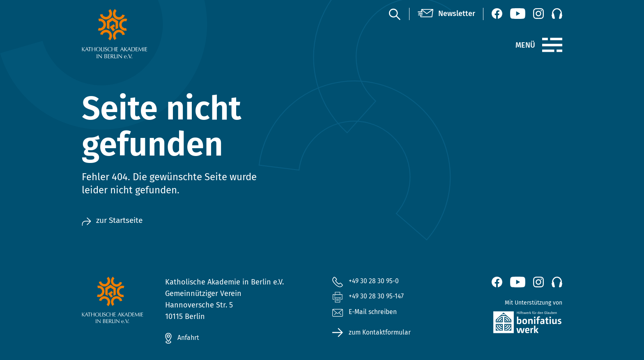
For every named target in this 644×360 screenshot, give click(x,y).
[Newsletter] (446, 14)
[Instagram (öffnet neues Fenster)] (538, 14)
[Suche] (394, 14)
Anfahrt (190, 338)
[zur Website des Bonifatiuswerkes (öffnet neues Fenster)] (510, 324)
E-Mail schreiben (369, 316)
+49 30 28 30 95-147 (381, 298)
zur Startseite (116, 221)
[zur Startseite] (134, 34)
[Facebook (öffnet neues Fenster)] (497, 14)
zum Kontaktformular (385, 336)
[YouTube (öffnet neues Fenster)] (518, 14)
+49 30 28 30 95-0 (377, 282)
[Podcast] (557, 14)
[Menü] (552, 45)
